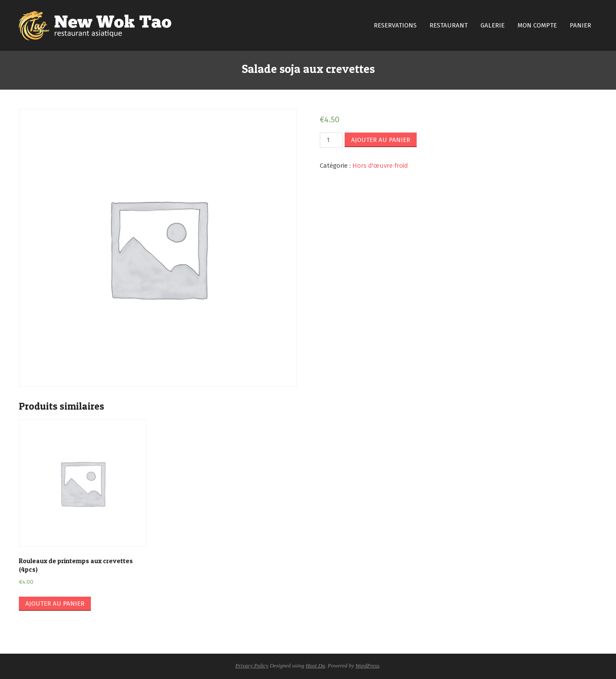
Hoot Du (315, 665)
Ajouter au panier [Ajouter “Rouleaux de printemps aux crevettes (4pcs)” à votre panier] (55, 604)
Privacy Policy (252, 665)
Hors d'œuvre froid (380, 166)
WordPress (367, 665)
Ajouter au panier (381, 140)
